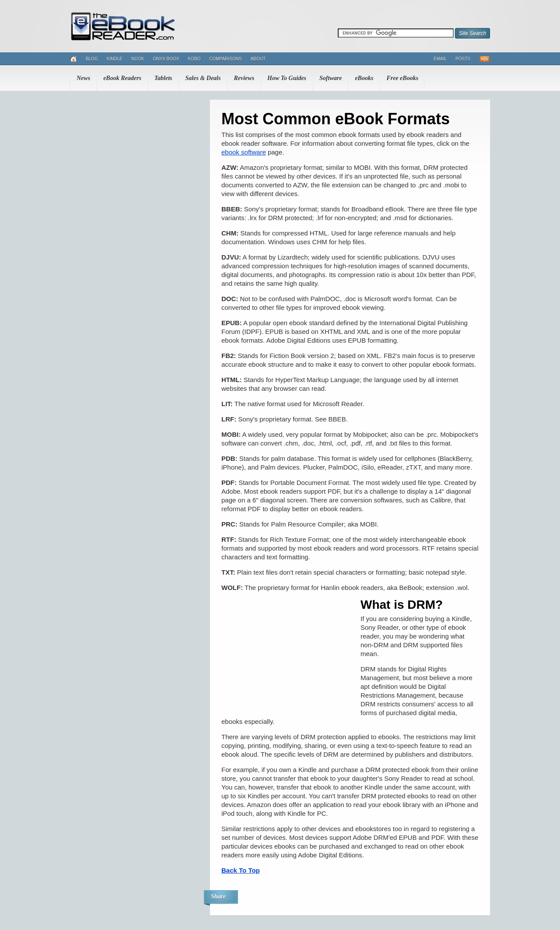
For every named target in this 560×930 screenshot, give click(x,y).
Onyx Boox (166, 59)
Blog (92, 59)
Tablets (163, 78)
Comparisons (225, 59)
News (83, 78)
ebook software (244, 152)
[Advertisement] (287, 654)
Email (440, 59)
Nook (138, 59)
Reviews (244, 78)
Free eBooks (402, 78)
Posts (463, 59)
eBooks (364, 78)
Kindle (115, 59)
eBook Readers (122, 78)
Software (331, 78)
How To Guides (287, 78)
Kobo (194, 59)
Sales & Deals (203, 78)
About (258, 59)
